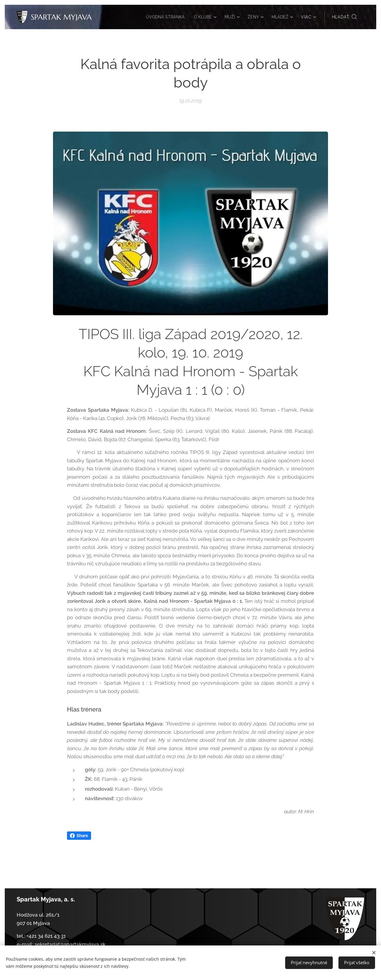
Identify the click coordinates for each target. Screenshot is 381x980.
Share (79, 836)
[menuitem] (161, 17)
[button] (344, 17)
